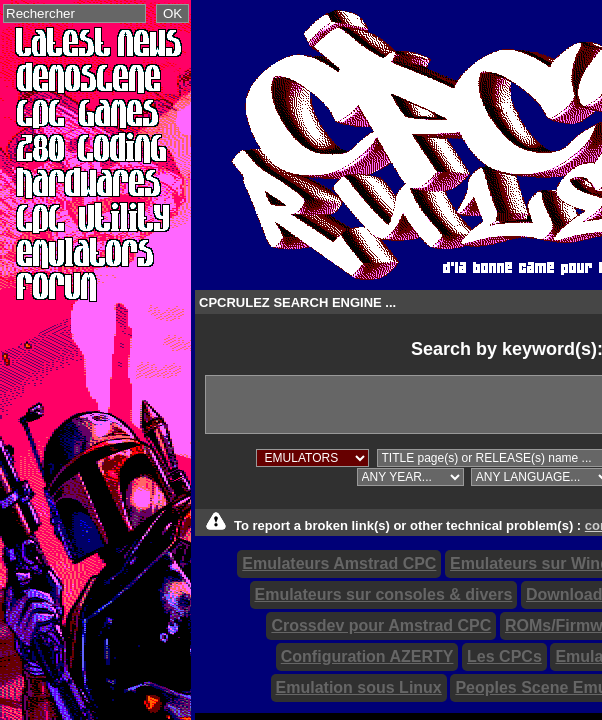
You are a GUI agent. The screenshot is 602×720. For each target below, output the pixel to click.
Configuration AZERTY (367, 656)
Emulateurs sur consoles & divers (384, 594)
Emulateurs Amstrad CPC (339, 563)
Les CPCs (504, 656)
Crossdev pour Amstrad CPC (381, 625)
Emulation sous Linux (359, 687)
